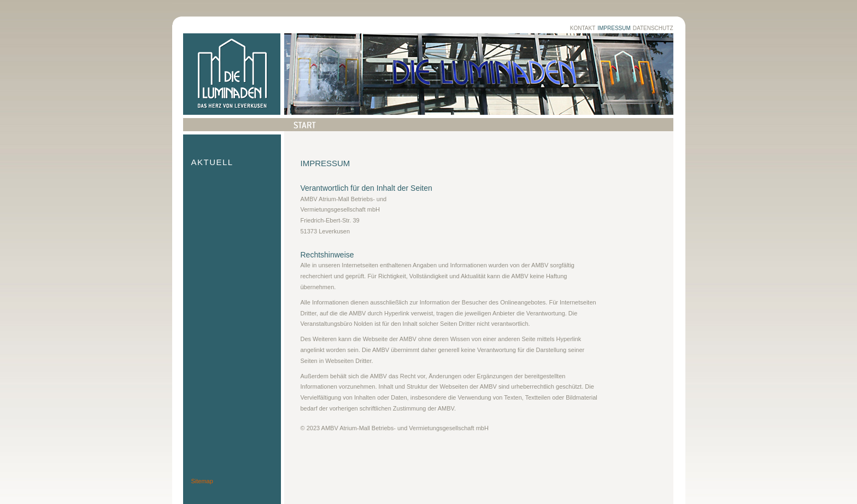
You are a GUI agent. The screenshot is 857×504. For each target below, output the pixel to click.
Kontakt (583, 28)
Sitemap (202, 481)
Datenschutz (653, 28)
